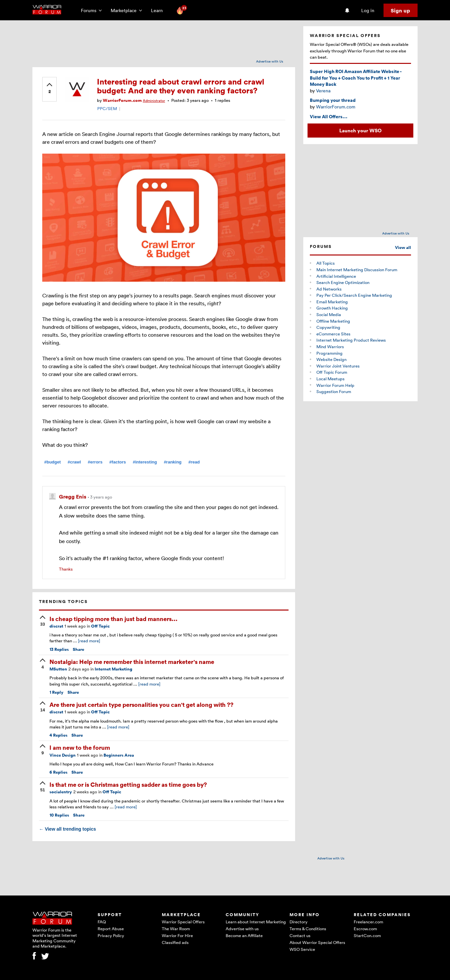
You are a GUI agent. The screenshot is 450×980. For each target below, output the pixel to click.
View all (403, 247)
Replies (59, 649)
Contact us (300, 935)
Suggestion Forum (334, 391)
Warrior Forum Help (335, 385)
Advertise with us (242, 929)
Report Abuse (111, 929)
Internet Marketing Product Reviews (351, 340)
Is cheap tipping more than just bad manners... (113, 619)
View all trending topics (67, 829)
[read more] (89, 641)
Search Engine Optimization (343, 282)
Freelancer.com (368, 922)
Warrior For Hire (177, 935)
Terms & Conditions (308, 929)
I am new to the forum (80, 747)
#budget (53, 462)
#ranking (173, 462)
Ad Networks (329, 289)
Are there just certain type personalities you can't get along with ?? (141, 704)
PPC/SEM (107, 108)
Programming (329, 353)
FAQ (102, 922)
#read (194, 462)
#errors (95, 462)
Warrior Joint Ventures (338, 366)
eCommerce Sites (333, 334)
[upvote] (49, 89)
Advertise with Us (270, 61)
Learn (159, 10)
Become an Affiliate (244, 935)
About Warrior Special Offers (317, 942)
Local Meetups (330, 379)
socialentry (61, 792)
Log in (368, 10)
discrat (56, 626)
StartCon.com (367, 935)
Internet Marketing (113, 669)
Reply (56, 692)
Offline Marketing (333, 321)
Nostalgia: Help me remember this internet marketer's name (132, 661)
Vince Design (63, 755)
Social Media (329, 314)
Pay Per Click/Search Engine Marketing (354, 295)
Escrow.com (365, 929)
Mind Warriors (330, 347)
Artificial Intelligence (336, 276)
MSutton (58, 669)
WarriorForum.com (122, 100)
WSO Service (302, 949)
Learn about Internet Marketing (256, 922)
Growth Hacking (332, 308)
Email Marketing (332, 302)
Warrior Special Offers (183, 922)
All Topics (326, 263)
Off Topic (100, 626)
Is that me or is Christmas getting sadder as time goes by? (128, 784)
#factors (118, 462)
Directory (299, 922)
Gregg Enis (73, 497)
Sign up (400, 10)
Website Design (331, 359)
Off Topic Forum (332, 372)
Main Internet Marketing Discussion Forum (357, 270)
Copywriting (328, 327)
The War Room (176, 929)
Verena (323, 91)
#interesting (145, 462)
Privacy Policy (111, 935)
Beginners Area (119, 755)
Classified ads (175, 942)
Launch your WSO (360, 130)
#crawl (74, 462)
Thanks (66, 569)
